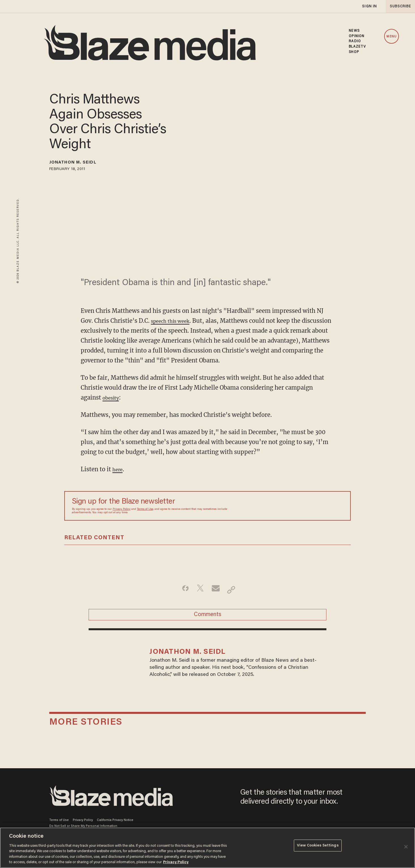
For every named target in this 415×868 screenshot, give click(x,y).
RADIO (355, 41)
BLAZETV (357, 47)
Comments (208, 618)
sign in (369, 6)
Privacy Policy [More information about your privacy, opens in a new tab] (176, 862)
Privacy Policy (122, 509)
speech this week (175, 321)
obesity (113, 397)
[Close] (406, 847)
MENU (391, 37)
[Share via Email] (216, 590)
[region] (207, 848)
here (119, 469)
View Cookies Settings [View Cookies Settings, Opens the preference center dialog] (318, 847)
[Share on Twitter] (199, 590)
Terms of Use (145, 509)
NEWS (354, 31)
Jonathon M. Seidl (81, 164)
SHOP (354, 52)
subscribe (399, 6)
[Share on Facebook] (181, 590)
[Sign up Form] (303, 506)
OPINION (357, 36)
